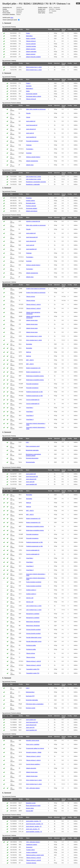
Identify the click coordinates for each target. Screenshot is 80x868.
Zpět (78, 3)
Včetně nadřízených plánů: (10, 20)
